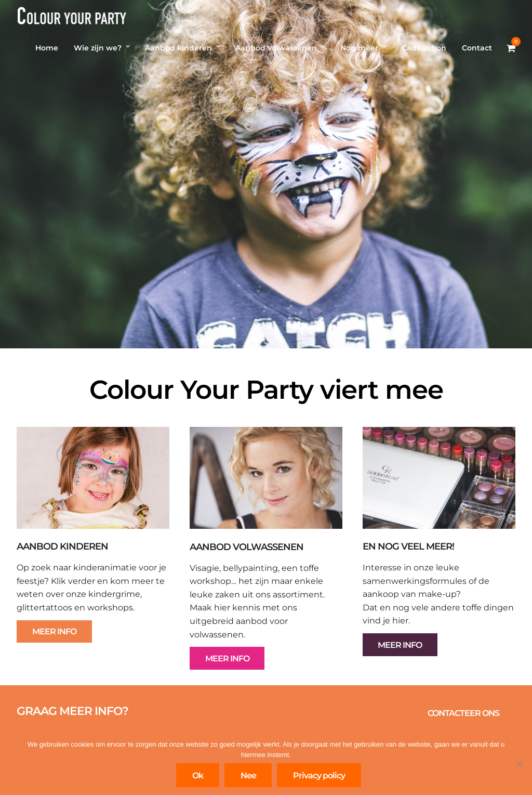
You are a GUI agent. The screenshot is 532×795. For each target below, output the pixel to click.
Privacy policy (319, 776)
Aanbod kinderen (178, 48)
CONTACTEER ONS (463, 713)
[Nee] (519, 763)
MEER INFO (54, 631)
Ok (198, 776)
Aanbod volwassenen (276, 48)
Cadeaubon (424, 48)
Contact (477, 48)
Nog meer (359, 48)
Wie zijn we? (98, 48)
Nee (248, 776)
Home (47, 48)
